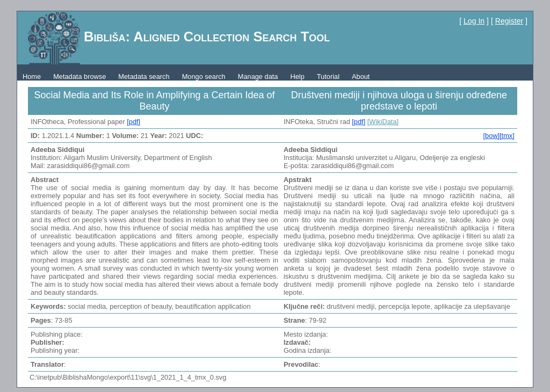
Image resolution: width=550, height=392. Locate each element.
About (361, 77)
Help (297, 77)
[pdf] (133, 122)
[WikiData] (383, 122)
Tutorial (328, 77)
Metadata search (144, 77)
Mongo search (204, 77)
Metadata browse (79, 77)
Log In (474, 21)
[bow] (491, 136)
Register (509, 21)
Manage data (258, 77)
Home (32, 77)
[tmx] (507, 136)
